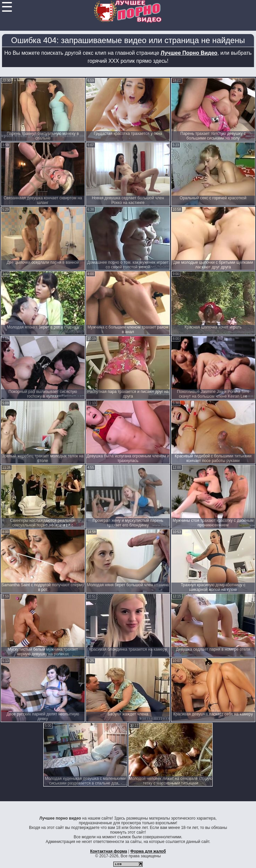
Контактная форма (108, 851)
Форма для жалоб (148, 851)
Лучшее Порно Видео (189, 53)
